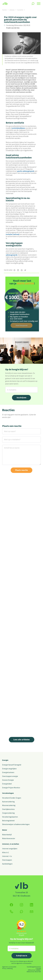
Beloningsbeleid (8, 821)
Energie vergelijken (9, 769)
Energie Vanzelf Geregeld (12, 765)
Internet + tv (7, 856)
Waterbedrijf (7, 835)
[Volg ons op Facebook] (11, 905)
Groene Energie (8, 780)
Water (5, 830)
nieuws (12, 10)
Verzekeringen (8, 793)
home (4, 10)
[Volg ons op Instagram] (21, 905)
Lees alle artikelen (22, 740)
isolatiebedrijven (18, 128)
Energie (5, 760)
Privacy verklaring (7, 968)
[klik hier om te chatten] (21, 912)
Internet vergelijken (10, 849)
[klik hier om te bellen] (11, 912)
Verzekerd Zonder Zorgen (12, 798)
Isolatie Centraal (13, 234)
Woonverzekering (9, 805)
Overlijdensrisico (8, 809)
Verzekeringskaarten (10, 817)
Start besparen (22, 325)
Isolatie (20, 10)
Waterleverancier (9, 838)
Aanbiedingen (7, 864)
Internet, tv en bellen (11, 844)
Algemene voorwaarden (9, 967)
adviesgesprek (12, 255)
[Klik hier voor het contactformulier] (32, 912)
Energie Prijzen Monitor (11, 788)
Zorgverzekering (8, 813)
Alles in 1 (6, 852)
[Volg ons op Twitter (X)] (32, 905)
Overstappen (7, 860)
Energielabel (7, 784)
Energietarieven (8, 772)
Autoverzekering (8, 802)
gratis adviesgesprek (26, 171)
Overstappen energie (10, 776)
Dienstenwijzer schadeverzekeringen (16, 824)
